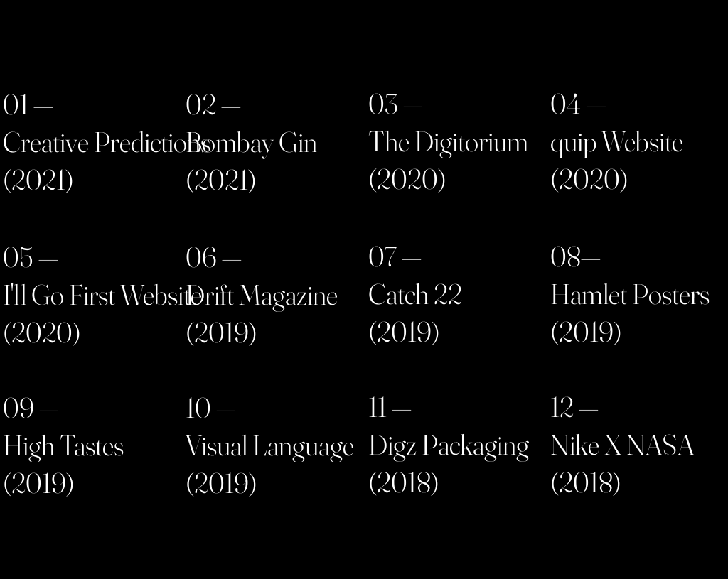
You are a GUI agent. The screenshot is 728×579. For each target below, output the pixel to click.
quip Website (617, 141)
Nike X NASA (622, 444)
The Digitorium (448, 141)
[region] (93, 145)
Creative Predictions (107, 142)
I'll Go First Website (102, 294)
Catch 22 (415, 294)
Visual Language (270, 445)
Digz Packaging (449, 444)
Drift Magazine (262, 294)
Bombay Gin (251, 142)
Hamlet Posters (630, 294)
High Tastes (63, 445)
